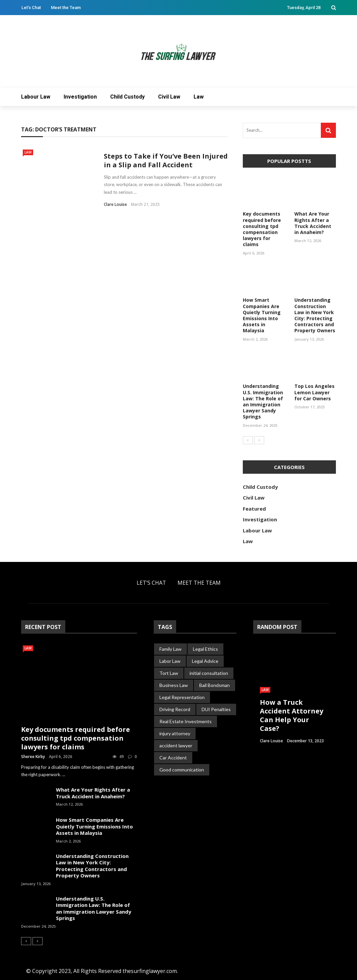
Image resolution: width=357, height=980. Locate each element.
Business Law (174, 685)
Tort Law (169, 673)
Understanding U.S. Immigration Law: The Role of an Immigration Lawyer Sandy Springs (263, 401)
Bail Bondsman (215, 685)
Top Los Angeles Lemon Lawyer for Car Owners (314, 392)
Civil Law (169, 97)
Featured (254, 509)
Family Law (170, 649)
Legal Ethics (205, 649)
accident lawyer (176, 745)
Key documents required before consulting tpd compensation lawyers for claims (262, 229)
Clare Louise (115, 204)
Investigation (80, 97)
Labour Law (36, 97)
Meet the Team (66, 8)
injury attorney (175, 733)
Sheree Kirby (33, 757)
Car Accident (173, 758)
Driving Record (175, 709)
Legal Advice (205, 661)
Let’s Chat (31, 8)
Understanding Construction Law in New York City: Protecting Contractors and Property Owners (315, 315)
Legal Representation (182, 697)
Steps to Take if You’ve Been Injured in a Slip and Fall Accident (166, 160)
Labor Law (170, 661)
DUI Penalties (216, 709)
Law (199, 97)
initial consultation (209, 673)
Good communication (182, 770)
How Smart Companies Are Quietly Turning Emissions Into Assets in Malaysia (262, 315)
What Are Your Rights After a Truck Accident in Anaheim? (313, 223)
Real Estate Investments (186, 721)
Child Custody (127, 97)
